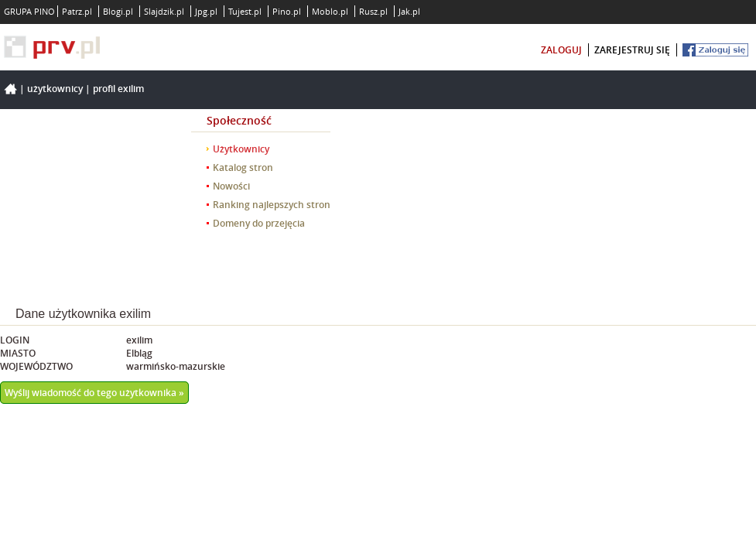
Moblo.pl (330, 11)
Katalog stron (243, 167)
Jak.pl (409, 11)
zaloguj (561, 50)
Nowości (231, 186)
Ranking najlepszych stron (272, 205)
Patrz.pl (77, 11)
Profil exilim (118, 89)
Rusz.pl (373, 11)
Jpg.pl (206, 11)
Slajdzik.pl (164, 11)
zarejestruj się (632, 50)
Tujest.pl (245, 11)
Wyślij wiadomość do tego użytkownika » (94, 393)
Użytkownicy (55, 89)
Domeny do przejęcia (259, 223)
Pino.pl (287, 11)
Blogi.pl (118, 11)
